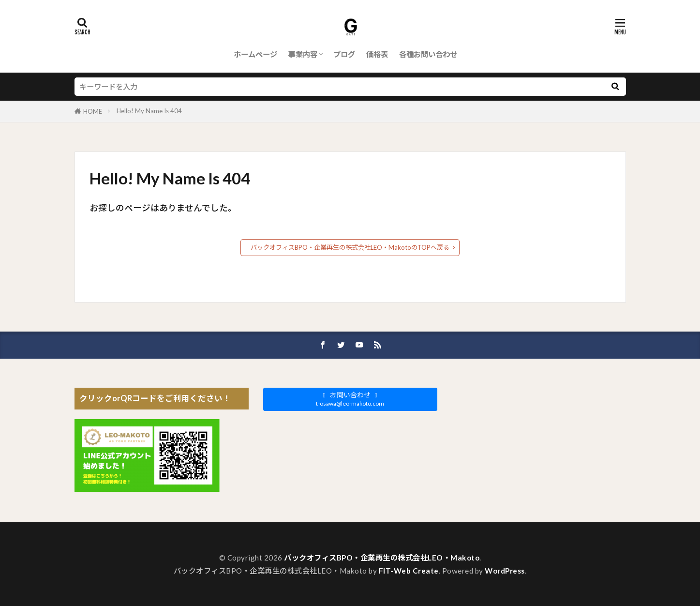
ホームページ (255, 54)
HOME (93, 111)
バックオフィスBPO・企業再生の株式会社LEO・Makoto (382, 558)
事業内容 (303, 54)
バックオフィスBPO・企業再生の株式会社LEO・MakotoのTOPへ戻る (350, 247)
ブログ (344, 54)
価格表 (377, 54)
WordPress (505, 571)
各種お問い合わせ (428, 54)
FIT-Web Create (409, 571)
